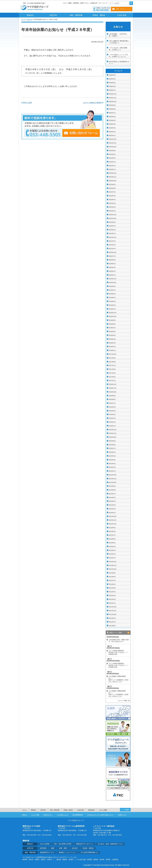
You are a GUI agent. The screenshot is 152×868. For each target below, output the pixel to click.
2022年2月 (112, 230)
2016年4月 (112, 414)
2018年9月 (112, 320)
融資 (53, 848)
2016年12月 (113, 384)
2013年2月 (112, 554)
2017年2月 (112, 377)
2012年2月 (112, 599)
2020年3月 (112, 267)
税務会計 (30, 15)
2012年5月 (112, 588)
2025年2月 (112, 132)
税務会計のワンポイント (85, 844)
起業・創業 (63, 848)
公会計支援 (122, 15)
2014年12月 (113, 475)
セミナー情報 (35, 815)
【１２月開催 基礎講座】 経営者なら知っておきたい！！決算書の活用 (119, 653)
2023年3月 (112, 203)
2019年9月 (112, 286)
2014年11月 (113, 479)
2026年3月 (112, 83)
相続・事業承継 (76, 15)
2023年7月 (112, 192)
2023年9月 (112, 185)
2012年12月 (113, 562)
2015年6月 (112, 452)
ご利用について (122, 815)
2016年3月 (112, 418)
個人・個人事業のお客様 (63, 844)
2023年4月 (112, 200)
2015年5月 (112, 456)
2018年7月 (112, 328)
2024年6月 (112, 154)
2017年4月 (112, 373)
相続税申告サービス (47, 852)
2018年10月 (113, 316)
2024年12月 (113, 139)
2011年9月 (112, 618)
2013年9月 (112, 528)
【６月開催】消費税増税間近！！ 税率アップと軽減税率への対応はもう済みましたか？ (119, 694)
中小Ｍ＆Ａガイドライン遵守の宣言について (100, 815)
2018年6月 (112, 332)
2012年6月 (112, 584)
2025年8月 (112, 109)
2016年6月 (112, 407)
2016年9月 (112, 396)
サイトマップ (103, 3)
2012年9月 (112, 573)
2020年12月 (113, 252)
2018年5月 (112, 335)
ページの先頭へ (125, 810)
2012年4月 (112, 592)
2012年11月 (113, 565)
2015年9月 (112, 441)
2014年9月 (112, 486)
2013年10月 (113, 524)
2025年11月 (113, 98)
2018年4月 (112, 339)
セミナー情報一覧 (124, 701)
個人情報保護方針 (78, 815)
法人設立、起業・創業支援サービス (110, 844)
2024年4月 (112, 162)
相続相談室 (91, 810)
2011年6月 (112, 626)
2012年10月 (113, 569)
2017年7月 (112, 365)
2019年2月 (112, 305)
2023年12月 (113, 173)
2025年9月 (112, 105)
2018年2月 (112, 347)
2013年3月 (112, 550)
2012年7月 (112, 580)
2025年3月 (112, 128)
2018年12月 (113, 313)
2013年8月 (112, 531)
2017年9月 (112, 358)
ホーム (23, 19)
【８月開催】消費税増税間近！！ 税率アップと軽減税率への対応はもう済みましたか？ (119, 679)
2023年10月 (113, 181)
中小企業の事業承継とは (89, 852)
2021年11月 (113, 237)
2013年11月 (113, 520)
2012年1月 (112, 603)
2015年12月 (113, 430)
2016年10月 (113, 392)
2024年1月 (112, 169)
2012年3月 (112, 596)
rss (128, 633)
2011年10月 (113, 614)
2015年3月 (112, 464)
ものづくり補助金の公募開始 (92, 103)
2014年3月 (112, 505)
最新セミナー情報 (116, 633)
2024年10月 (113, 147)
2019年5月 (112, 298)
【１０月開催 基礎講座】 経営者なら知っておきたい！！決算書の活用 (119, 665)
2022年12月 (113, 215)
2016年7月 (112, 403)
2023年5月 (112, 196)
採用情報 (76, 3)
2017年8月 (112, 362)
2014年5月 (112, 498)
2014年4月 (112, 501)
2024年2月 (112, 166)
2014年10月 (113, 482)
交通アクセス (84, 3)
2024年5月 (112, 158)
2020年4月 (112, 264)
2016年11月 (113, 388)
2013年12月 (113, 516)
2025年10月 (113, 102)
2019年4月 (112, 301)
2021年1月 (112, 249)
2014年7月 (112, 494)
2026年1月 (112, 90)
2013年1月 (112, 558)
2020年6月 (112, 260)
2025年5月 (112, 120)
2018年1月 (112, 350)
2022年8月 (112, 222)
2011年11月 (113, 611)
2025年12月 (113, 94)
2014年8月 (112, 490)
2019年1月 (112, 309)
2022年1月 (112, 234)
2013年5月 (112, 543)
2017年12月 (113, 354)
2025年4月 (112, 124)
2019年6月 (112, 294)
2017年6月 (112, 369)
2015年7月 (112, 448)
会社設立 (75, 848)
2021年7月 (112, 241)
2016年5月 (112, 411)
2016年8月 (112, 399)
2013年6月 (112, 539)
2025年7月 (112, 113)
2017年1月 (112, 381)
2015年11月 (113, 433)
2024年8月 (112, 151)
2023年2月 (112, 207)
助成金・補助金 (99, 15)
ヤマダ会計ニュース (63, 815)
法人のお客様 (45, 844)
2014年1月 (112, 513)
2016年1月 (112, 426)
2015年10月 (113, 437)
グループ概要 (67, 3)
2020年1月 (112, 275)
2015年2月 (112, 467)
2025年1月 (112, 136)
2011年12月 (113, 607)
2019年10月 (113, 283)
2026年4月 (112, 79)
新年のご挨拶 (27, 103)
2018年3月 (112, 343)
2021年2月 (112, 245)
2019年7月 (112, 290)
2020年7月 (112, 256)
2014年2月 (112, 509)
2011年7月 (112, 622)
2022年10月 (113, 218)
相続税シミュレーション (67, 852)
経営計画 (53, 15)
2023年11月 (113, 177)
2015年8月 (112, 445)
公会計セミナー (48, 815)
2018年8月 (112, 324)
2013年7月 (112, 535)
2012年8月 (112, 577)
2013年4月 (112, 547)
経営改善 (43, 848)
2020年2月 (112, 271)
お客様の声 (94, 3)
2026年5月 (112, 75)
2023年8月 (112, 188)
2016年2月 (112, 422)
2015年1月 (112, 471)
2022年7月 (112, 226)
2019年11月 (113, 279)
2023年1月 (112, 211)
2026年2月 (112, 86)
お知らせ (29, 19)
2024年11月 (113, 143)
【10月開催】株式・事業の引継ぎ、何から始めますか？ (119, 641)
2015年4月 (112, 460)
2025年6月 (112, 117)
